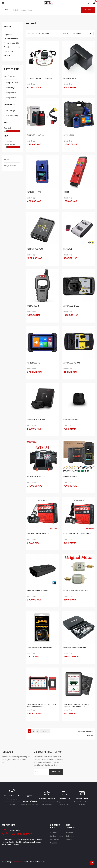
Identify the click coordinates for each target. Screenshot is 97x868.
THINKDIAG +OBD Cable (36, 135)
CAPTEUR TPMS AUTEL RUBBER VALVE (78, 534)
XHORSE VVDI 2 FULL (71, 306)
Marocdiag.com (17, 862)
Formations (8, 51)
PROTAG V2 (68, 249)
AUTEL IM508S (69, 135)
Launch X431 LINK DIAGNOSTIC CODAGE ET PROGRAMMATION (42, 706)
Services (7, 56)
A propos (53, 833)
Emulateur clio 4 (70, 78)
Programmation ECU (12, 43)
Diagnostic (8, 35)
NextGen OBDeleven (71, 420)
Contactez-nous (57, 836)
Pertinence (82, 33)
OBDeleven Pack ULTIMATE (37, 420)
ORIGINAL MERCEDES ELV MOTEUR (76, 591)
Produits (7, 47)
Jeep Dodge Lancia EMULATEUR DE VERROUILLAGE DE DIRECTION (76, 706)
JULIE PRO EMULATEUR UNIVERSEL (40, 648)
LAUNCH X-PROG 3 (70, 477)
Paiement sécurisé (70, 838)
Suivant (45, 731)
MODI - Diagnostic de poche (37, 591)
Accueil (8, 26)
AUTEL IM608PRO (34, 363)
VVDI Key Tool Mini (34, 306)
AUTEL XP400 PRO (34, 192)
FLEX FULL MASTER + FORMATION (39, 78)
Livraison (70, 833)
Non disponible (13, 116)
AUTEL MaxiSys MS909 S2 (37, 477)
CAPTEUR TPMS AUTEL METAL (38, 534)
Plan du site (55, 840)
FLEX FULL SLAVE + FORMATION (75, 648)
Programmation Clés (12, 39)
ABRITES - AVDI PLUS (35, 249)
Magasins (54, 843)
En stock (11, 111)
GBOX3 (66, 192)
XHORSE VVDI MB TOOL (72, 363)
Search (88, 10)
